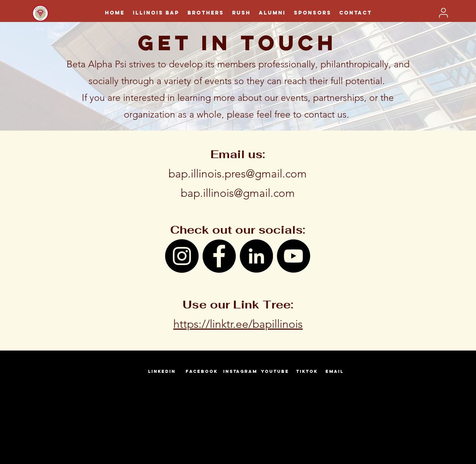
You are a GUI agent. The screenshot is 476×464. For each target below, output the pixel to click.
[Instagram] (182, 256)
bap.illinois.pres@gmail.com (238, 174)
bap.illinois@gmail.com (238, 193)
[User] (443, 13)
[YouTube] (293, 256)
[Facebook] (219, 256)
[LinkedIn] (256, 256)
